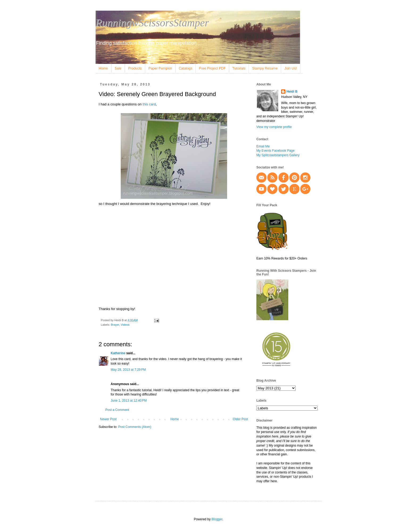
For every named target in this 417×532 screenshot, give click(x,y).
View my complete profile (274, 127)
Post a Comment (117, 410)
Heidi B (292, 92)
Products (135, 68)
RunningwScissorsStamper (152, 23)
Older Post (240, 419)
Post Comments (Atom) (135, 427)
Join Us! (291, 68)
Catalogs (185, 68)
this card (149, 104)
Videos (125, 325)
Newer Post (108, 419)
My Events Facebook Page (275, 151)
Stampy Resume (265, 68)
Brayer (115, 325)
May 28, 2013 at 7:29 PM (128, 370)
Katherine (118, 353)
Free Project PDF (212, 68)
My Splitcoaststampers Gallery (278, 155)
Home (103, 68)
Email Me (263, 146)
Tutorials (239, 68)
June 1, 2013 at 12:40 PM (129, 401)
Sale (118, 68)
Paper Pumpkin (160, 68)
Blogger (217, 519)
